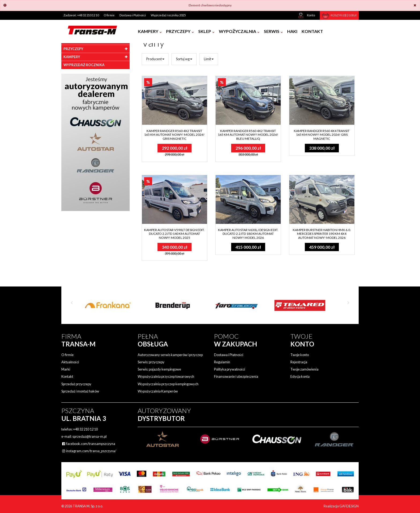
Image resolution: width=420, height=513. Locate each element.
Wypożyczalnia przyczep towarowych (166, 376)
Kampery (150, 31)
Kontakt (312, 31)
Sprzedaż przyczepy (76, 384)
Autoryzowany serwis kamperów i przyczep (170, 355)
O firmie (109, 15)
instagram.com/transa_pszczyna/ (89, 451)
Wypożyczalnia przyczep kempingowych (168, 384)
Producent (155, 59)
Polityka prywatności (230, 369)
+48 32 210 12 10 (85, 429)
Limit (209, 59)
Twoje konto (300, 355)
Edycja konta (300, 376)
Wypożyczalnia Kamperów (158, 391)
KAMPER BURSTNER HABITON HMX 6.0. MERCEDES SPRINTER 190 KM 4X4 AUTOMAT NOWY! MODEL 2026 (322, 234)
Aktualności (70, 362)
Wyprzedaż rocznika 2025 (168, 15)
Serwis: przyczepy (151, 362)
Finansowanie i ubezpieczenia (236, 376)
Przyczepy (180, 31)
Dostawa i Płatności (133, 15)
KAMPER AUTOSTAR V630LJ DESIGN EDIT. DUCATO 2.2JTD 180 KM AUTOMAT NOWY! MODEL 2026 (248, 234)
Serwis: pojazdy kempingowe (159, 369)
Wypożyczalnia (239, 31)
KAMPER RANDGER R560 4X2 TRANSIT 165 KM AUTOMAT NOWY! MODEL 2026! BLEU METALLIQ (248, 135)
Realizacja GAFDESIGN (341, 506)
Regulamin (222, 362)
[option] (107, 303)
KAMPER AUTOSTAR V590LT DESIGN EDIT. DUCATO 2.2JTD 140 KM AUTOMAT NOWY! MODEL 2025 (174, 234)
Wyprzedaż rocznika (84, 65)
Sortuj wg (184, 59)
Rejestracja (299, 362)
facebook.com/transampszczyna (88, 444)
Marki (66, 369)
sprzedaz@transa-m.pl (89, 436)
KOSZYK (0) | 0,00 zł (344, 15)
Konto (311, 15)
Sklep (206, 31)
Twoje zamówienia (304, 369)
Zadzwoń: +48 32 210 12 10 (81, 15)
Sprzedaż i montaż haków (80, 391)
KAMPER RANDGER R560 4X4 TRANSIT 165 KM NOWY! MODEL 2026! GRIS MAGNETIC (322, 135)
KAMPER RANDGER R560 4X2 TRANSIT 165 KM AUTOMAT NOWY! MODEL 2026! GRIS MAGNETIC (174, 135)
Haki (292, 31)
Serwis (273, 31)
